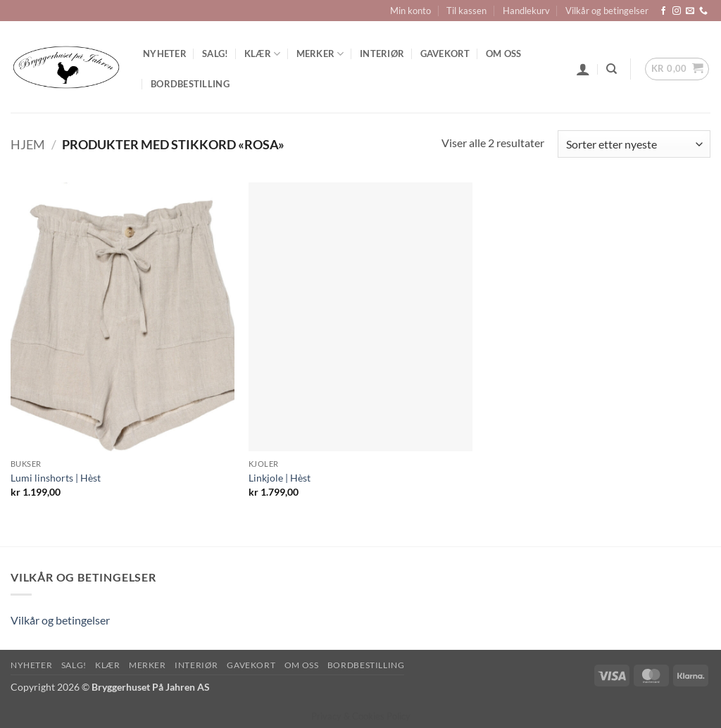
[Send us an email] (690, 11)
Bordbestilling (190, 84)
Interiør (382, 54)
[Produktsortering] (634, 144)
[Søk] (612, 69)
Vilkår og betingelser (607, 11)
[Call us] (703, 11)
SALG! (215, 54)
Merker (320, 54)
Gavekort (445, 54)
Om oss (504, 54)
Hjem (28, 144)
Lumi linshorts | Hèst (56, 478)
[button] (583, 69)
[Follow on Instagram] (677, 11)
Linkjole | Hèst (280, 478)
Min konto (410, 11)
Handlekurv (526, 11)
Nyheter (165, 54)
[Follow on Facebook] (663, 11)
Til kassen (466, 11)
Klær (262, 54)
